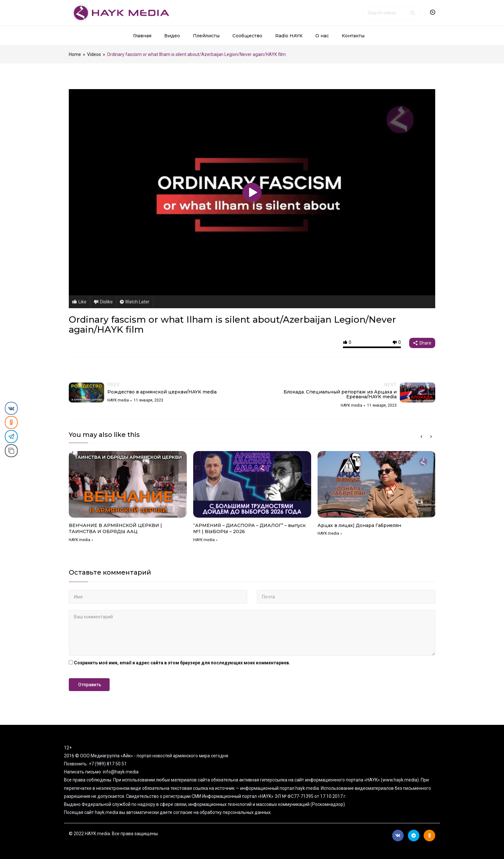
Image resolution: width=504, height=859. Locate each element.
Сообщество (247, 36)
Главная (142, 36)
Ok (430, 836)
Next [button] (431, 437)
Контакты (353, 36)
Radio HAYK (289, 36)
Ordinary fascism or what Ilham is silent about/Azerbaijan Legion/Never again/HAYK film (232, 324)
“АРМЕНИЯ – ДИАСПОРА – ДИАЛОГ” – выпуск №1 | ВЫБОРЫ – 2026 (249, 529)
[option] (128, 499)
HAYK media (80, 540)
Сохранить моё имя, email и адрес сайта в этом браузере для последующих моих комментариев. (182, 663)
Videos (94, 54)
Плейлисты (206, 36)
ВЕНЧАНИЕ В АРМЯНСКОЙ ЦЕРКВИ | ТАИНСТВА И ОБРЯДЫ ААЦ (115, 529)
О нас (322, 36)
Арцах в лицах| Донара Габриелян (359, 525)
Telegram (414, 836)
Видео (172, 36)
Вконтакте (398, 836)
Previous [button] (421, 437)
